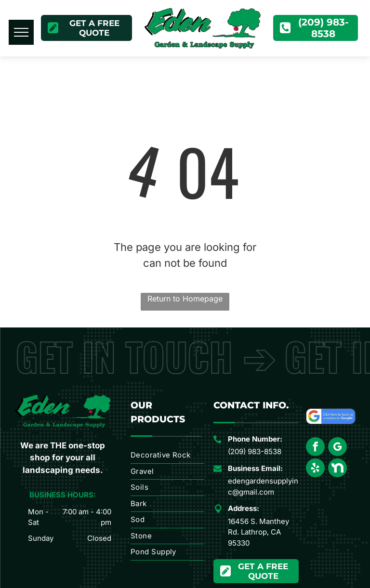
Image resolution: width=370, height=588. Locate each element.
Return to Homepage (185, 299)
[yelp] (315, 469)
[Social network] (337, 469)
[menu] (21, 32)
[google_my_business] (337, 448)
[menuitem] (167, 456)
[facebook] (315, 448)
